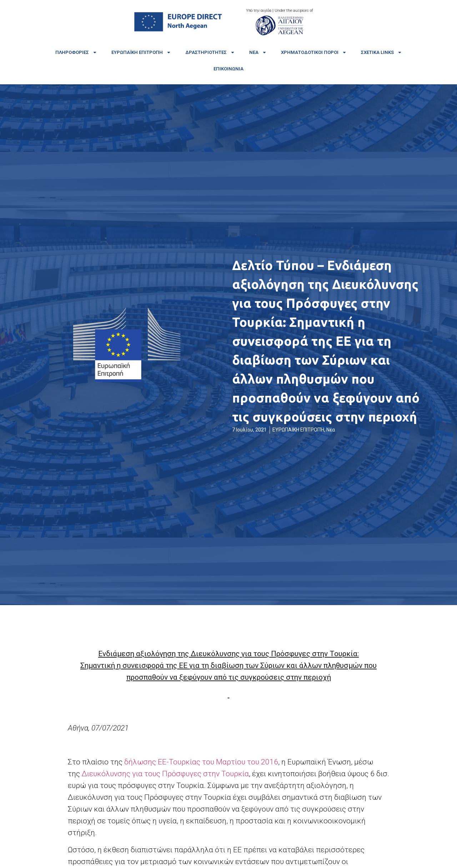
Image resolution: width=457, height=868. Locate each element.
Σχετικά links (381, 52)
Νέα (258, 52)
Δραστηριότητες (210, 52)
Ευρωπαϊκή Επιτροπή (141, 52)
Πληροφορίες (76, 52)
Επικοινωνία (228, 69)
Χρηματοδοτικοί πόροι (314, 52)
